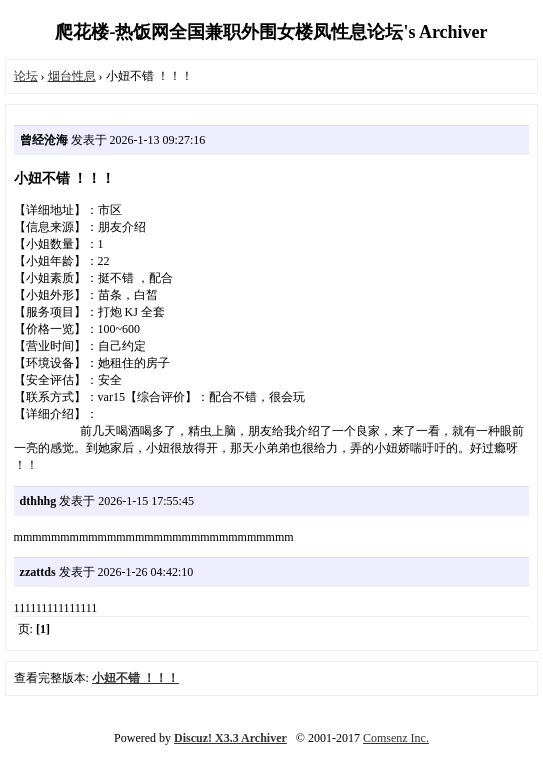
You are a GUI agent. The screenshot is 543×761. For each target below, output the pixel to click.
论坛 (26, 76)
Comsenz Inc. (396, 738)
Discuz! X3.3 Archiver (230, 738)
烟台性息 (72, 76)
